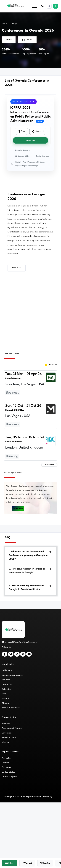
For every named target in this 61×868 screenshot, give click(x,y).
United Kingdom (10, 777)
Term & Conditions (11, 708)
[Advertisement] (30, 314)
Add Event (18, 509)
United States (8, 772)
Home (4, 23)
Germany (6, 767)
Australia (6, 758)
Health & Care (9, 738)
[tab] (30, 556)
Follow (9, 40)
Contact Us (7, 684)
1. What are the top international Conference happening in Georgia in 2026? (28, 555)
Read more (17, 268)
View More (49, 465)
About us (6, 703)
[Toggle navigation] (34, 6)
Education (7, 733)
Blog (4, 694)
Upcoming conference (12, 675)
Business (6, 724)
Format (27, 863)
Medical (6, 742)
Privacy (5, 698)
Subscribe (7, 689)
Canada (6, 763)
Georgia (15, 23)
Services (6, 680)
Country (45, 863)
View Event (30, 141)
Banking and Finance (12, 728)
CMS (55, 797)
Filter (9, 863)
